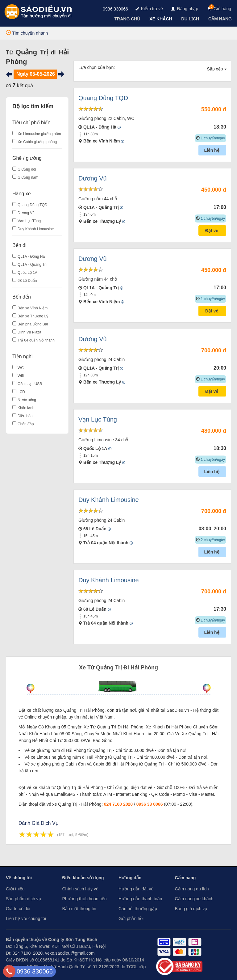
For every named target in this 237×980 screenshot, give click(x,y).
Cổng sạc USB (30, 384)
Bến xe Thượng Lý (33, 316)
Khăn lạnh (26, 408)
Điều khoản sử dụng (83, 878)
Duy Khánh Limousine (36, 229)
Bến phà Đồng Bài (33, 324)
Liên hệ (212, 150)
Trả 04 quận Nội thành (36, 340)
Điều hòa (25, 416)
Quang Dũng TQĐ (33, 205)
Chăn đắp (26, 424)
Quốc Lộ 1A (27, 273)
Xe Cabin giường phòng (37, 142)
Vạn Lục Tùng (29, 221)
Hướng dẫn (130, 878)
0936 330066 (115, 9)
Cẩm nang (185, 878)
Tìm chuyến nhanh (27, 33)
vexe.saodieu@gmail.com (70, 953)
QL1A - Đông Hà (31, 257)
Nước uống (27, 400)
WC (21, 368)
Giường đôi (27, 169)
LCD (21, 392)
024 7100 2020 (118, 804)
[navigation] (128, 19)
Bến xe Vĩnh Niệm (33, 308)
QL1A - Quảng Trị (32, 265)
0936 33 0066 (150, 804)
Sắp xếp (217, 69)
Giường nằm (28, 177)
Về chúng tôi (19, 878)
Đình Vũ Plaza (29, 332)
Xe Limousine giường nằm (39, 134)
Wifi (21, 376)
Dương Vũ (26, 213)
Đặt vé (212, 231)
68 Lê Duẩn (27, 281)
